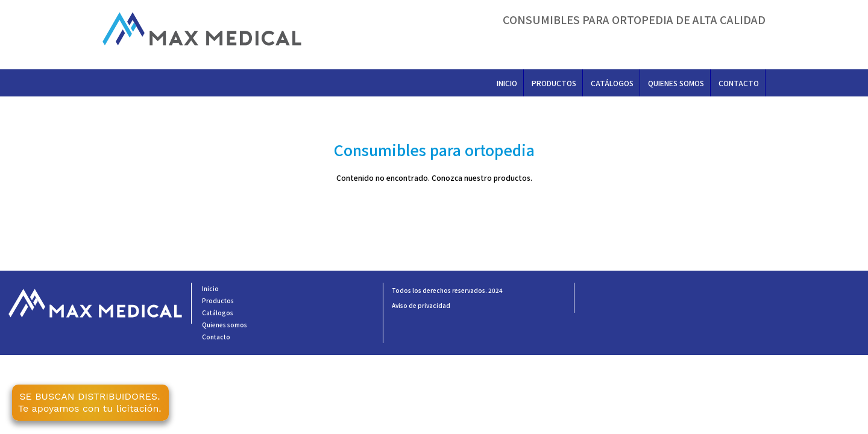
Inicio (507, 83)
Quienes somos (676, 83)
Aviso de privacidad (421, 305)
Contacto (739, 83)
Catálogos (612, 83)
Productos (554, 83)
